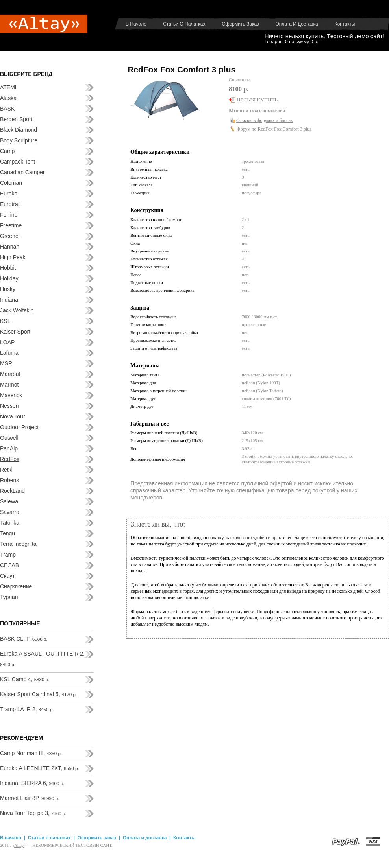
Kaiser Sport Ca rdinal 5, (38, 694)
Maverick (11, 395)
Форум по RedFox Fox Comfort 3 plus (274, 129)
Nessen (9, 406)
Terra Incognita (18, 544)
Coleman (11, 183)
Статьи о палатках (184, 24)
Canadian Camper (22, 172)
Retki (6, 470)
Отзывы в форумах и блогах (265, 120)
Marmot (9, 385)
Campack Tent (18, 162)
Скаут (7, 576)
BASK (7, 109)
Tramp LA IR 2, (27, 709)
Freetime (11, 225)
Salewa (9, 501)
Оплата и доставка (297, 24)
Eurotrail (10, 204)
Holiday (9, 278)
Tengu (7, 533)
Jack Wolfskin (17, 310)
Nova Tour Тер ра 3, (33, 813)
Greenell (10, 236)
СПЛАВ (9, 565)
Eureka (9, 194)
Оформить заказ (240, 24)
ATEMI (8, 87)
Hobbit (8, 268)
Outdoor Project (19, 427)
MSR (6, 363)
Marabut (10, 374)
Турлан (9, 597)
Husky (8, 289)
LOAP (7, 342)
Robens (9, 480)
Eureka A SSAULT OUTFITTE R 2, (42, 659)
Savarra (10, 512)
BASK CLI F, (24, 639)
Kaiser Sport (15, 332)
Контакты (345, 24)
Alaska (8, 98)
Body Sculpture (19, 140)
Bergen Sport (16, 119)
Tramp (8, 555)
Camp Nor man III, (31, 753)
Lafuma (9, 353)
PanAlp (9, 448)
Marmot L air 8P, (30, 798)
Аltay (19, 845)
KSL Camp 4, (25, 679)
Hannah (10, 247)
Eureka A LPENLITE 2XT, (40, 768)
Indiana (9, 300)
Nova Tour (13, 416)
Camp (7, 151)
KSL (5, 321)
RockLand (12, 491)
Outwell (9, 438)
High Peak (13, 257)
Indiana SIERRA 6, (32, 783)
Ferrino (9, 215)
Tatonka (10, 523)
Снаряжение (16, 586)
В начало (136, 24)
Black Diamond (19, 130)
